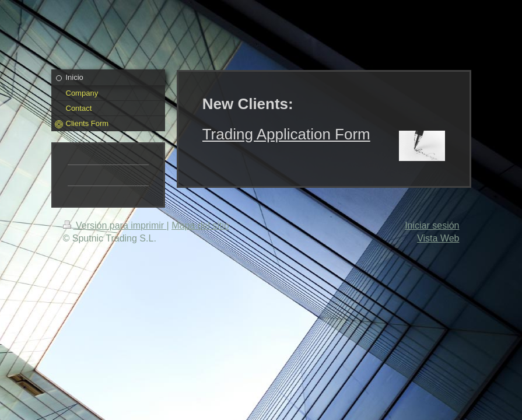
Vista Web (438, 238)
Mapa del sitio (200, 225)
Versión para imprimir (115, 225)
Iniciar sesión (432, 225)
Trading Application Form (286, 134)
